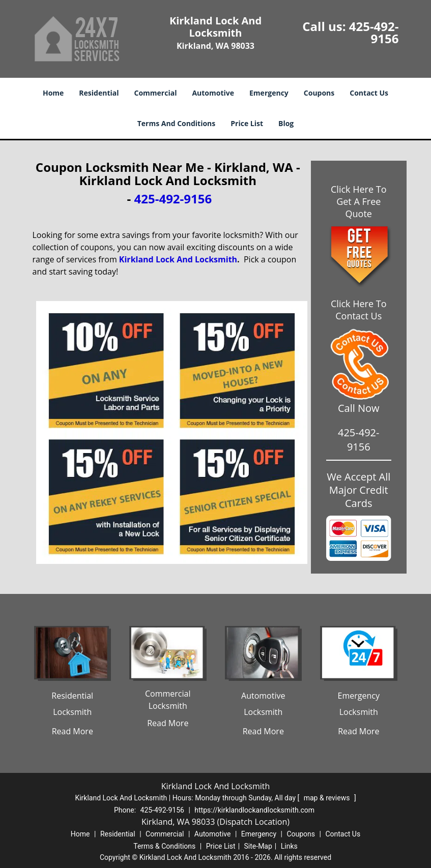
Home (53, 93)
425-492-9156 (374, 32)
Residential (99, 93)
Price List (247, 123)
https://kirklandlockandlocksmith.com (254, 810)
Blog (286, 123)
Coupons (319, 93)
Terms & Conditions (164, 846)
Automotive (213, 93)
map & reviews (328, 798)
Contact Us (369, 93)
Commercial (156, 93)
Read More (73, 731)
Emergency (269, 93)
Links (289, 846)
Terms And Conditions (177, 123)
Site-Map (258, 846)
